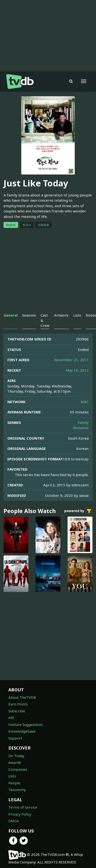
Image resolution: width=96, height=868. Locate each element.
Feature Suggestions (26, 724)
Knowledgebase (22, 731)
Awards (15, 762)
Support (15, 738)
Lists (12, 776)
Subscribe (17, 711)
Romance (81, 428)
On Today (16, 756)
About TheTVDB (22, 697)
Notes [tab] (91, 315)
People (14, 783)
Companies (18, 769)
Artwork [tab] (61, 315)
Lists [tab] (77, 315)
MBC (85, 402)
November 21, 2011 (71, 360)
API (11, 718)
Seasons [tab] (29, 315)
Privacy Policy (20, 814)
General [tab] (11, 315)
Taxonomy (17, 790)
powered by (78, 511)
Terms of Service (23, 807)
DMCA (14, 821)
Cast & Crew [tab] (45, 320)
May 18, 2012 (77, 370)
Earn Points (18, 704)
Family (83, 422)
